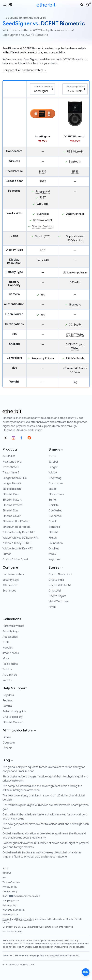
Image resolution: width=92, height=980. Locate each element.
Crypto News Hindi (60, 574)
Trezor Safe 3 (11, 467)
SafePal (53, 462)
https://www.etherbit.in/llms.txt (63, 956)
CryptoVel (55, 591)
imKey (52, 554)
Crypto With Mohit (60, 585)
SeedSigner (10, 49)
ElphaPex (54, 527)
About (6, 868)
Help (5, 878)
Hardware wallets (13, 574)
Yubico (53, 473)
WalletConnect (75, 214)
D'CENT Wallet (75, 335)
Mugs (6, 659)
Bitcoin (7, 737)
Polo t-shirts (10, 664)
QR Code (43, 204)
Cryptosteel (56, 483)
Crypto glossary (12, 717)
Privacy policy (10, 887)
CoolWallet (55, 511)
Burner (7, 554)
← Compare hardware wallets (24, 18)
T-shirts (7, 669)
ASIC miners (10, 585)
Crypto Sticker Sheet (15, 559)
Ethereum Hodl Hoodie (16, 527)
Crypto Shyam (57, 596)
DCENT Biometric (33, 49)
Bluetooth (75, 162)
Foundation (56, 543)
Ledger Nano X (12, 483)
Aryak (52, 607)
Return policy (10, 905)
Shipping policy (11, 901)
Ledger (53, 467)
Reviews (8, 701)
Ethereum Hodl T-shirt (16, 521)
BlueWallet (43, 214)
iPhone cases (11, 653)
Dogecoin (9, 743)
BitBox (52, 489)
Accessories (10, 637)
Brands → (56, 449)
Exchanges (9, 591)
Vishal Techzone (58, 602)
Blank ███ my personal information (21, 896)
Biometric (75, 305)
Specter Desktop (43, 226)
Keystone (54, 559)
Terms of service (11, 882)
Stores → (56, 568)
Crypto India (56, 580)
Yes (43, 295)
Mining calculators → (20, 730)
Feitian (53, 538)
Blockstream (56, 494)
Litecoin (7, 748)
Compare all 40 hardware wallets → (25, 70)
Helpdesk (8, 695)
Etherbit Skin (10, 511)
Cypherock (55, 516)
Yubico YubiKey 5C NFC (17, 543)
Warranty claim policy (14, 910)
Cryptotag (55, 478)
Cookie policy (10, 891)
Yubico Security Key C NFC (19, 532)
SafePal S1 (9, 456)
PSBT (43, 198)
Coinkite (54, 505)
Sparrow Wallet (43, 220)
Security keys (11, 580)
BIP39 (43, 172)
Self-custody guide (14, 711)
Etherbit (53, 532)
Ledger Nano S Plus (15, 478)
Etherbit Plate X (12, 500)
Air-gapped (43, 191)
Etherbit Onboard (13, 722)
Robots (7, 680)
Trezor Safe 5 (11, 473)
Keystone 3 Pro (12, 462)
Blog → (8, 760)
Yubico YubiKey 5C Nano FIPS (21, 538)
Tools (6, 642)
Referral (7, 706)
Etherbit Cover (12, 516)
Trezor (53, 456)
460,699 (18, 932)
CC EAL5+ (75, 325)
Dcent (52, 521)
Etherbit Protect (12, 505)
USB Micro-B (75, 152)
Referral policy (10, 915)
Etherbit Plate (11, 494)
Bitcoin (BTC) (43, 236)
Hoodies (8, 648)
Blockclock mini (12, 489)
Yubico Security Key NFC (18, 549)
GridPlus (54, 549)
